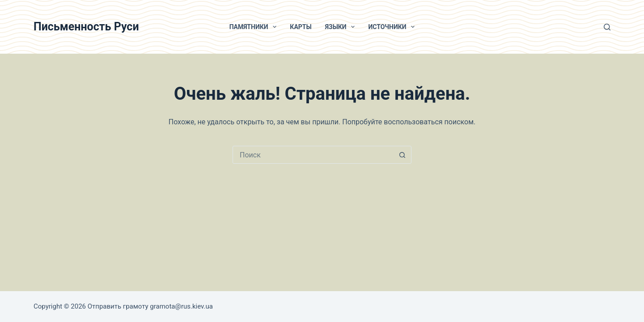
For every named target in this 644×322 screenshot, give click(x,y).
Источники (393, 27)
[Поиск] (607, 27)
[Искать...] (313, 155)
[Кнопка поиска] (402, 155)
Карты (301, 27)
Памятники (255, 27)
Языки (342, 27)
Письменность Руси (86, 27)
